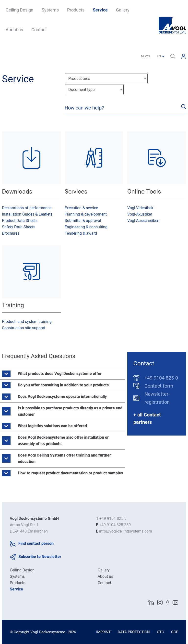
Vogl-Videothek (140, 208)
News (145, 56)
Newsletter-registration (157, 398)
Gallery (123, 10)
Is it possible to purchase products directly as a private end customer (70, 411)
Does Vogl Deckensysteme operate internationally (62, 397)
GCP (175, 632)
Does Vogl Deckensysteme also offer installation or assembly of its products (63, 441)
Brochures (11, 233)
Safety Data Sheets (19, 227)
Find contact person (36, 543)
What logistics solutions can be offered (52, 426)
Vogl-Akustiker (140, 214)
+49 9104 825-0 (161, 378)
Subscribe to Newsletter (40, 557)
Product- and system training (27, 322)
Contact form (159, 386)
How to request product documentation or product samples (70, 473)
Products (76, 10)
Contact (39, 30)
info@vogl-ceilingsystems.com (126, 531)
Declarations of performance (27, 208)
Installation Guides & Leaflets (27, 214)
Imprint (103, 632)
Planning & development (86, 214)
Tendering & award (81, 233)
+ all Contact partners (147, 418)
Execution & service (81, 208)
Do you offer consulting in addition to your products (63, 385)
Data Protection (134, 632)
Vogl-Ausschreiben (143, 221)
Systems (50, 10)
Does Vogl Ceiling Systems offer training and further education (64, 458)
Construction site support (24, 328)
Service (100, 10)
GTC (160, 632)
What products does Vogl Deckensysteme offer (60, 374)
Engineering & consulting (86, 227)
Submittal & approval (83, 221)
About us (14, 30)
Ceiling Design (19, 10)
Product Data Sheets (20, 221)
